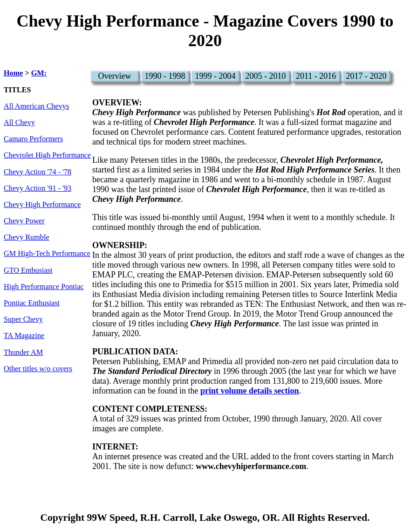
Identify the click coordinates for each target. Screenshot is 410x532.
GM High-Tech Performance (47, 254)
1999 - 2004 (215, 76)
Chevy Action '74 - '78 (38, 172)
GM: (39, 73)
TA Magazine (24, 336)
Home (13, 73)
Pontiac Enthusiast (32, 303)
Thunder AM (23, 352)
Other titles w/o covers (38, 369)
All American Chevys (36, 106)
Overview (115, 76)
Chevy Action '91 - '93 (38, 188)
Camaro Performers (33, 139)
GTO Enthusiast (28, 270)
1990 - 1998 (165, 76)
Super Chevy (23, 319)
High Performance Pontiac (44, 287)
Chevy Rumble (27, 237)
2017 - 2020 (366, 76)
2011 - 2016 (316, 76)
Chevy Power (24, 221)
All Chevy (19, 123)
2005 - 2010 (266, 76)
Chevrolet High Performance (47, 155)
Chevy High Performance (42, 205)
